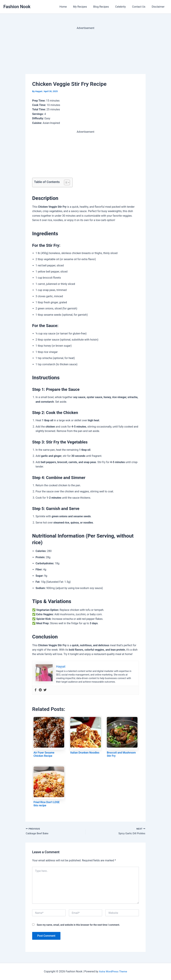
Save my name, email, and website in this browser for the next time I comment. (78, 925)
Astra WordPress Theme (113, 971)
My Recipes (84, 7)
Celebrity (123, 7)
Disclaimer (159, 7)
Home (68, 7)
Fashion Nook (17, 7)
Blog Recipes (104, 7)
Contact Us (140, 7)
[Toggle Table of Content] (65, 182)
